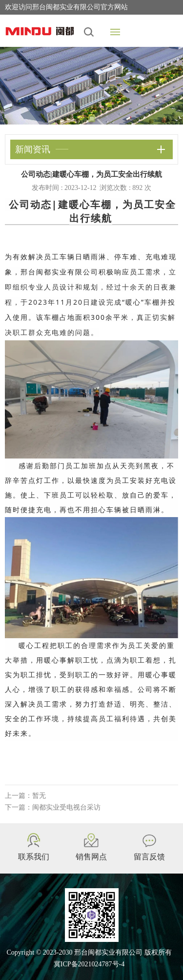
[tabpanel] (91, 86)
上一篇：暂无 (25, 796)
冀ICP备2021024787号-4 (89, 964)
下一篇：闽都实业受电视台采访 (53, 807)
